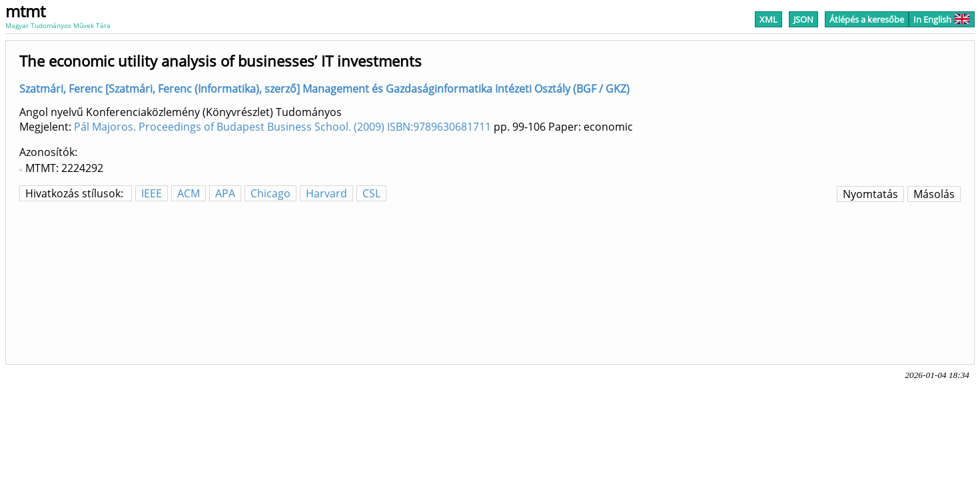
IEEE (152, 193)
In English (942, 19)
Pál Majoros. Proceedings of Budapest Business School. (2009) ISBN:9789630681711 (282, 127)
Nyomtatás (870, 194)
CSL (371, 193)
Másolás (934, 194)
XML (768, 19)
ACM (189, 193)
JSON (803, 19)
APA (225, 193)
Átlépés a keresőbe (867, 19)
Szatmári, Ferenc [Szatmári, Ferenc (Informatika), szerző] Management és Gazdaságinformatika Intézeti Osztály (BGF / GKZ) (324, 89)
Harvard (326, 193)
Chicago (270, 193)
